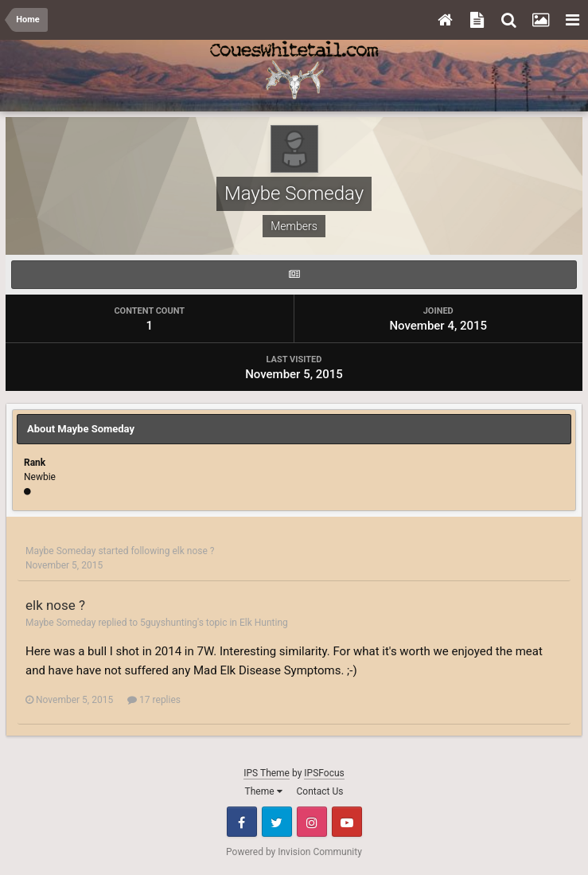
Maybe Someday (60, 551)
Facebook (242, 822)
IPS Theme (267, 773)
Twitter (277, 822)
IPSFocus (324, 773)
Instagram (312, 822)
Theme (264, 791)
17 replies (154, 700)
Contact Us (320, 791)
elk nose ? (193, 551)
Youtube (347, 822)
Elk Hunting (264, 623)
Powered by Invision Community (294, 852)
